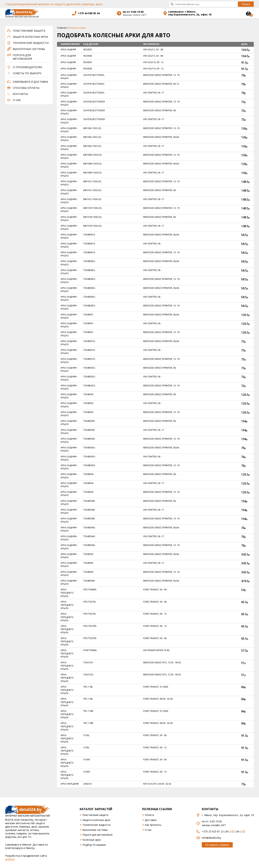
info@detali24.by (211, 838)
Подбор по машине (94, 845)
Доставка (151, 820)
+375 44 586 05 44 (89, 13)
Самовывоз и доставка (30, 82)
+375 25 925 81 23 (213, 831)
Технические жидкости (31, 43)
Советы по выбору (27, 73)
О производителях (28, 67)
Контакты (20, 94)
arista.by (10, 859)
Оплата (149, 815)
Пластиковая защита (29, 31)
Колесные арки (92, 840)
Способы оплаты (26, 88)
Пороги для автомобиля (22, 57)
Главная (62, 28)
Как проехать (153, 825)
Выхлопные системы (29, 49)
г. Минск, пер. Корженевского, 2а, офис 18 (228, 815)
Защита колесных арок (30, 37)
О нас (17, 100)
